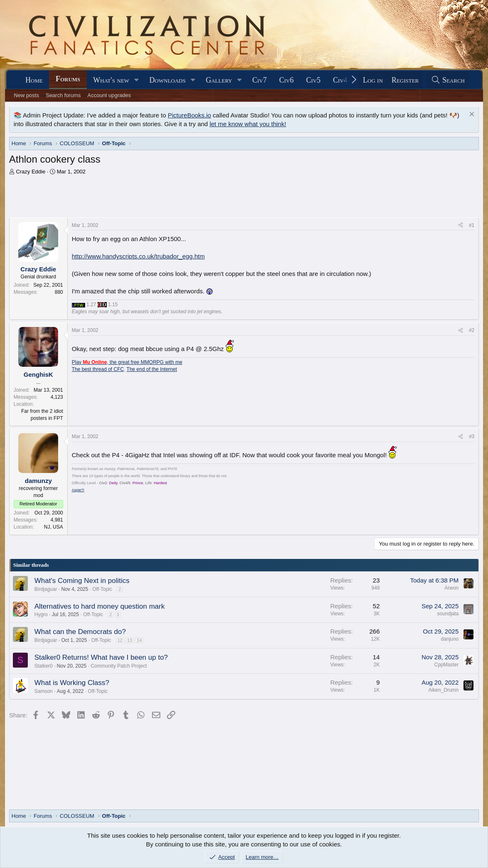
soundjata (448, 614)
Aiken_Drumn (444, 690)
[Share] (461, 226)
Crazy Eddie (31, 172)
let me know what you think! (248, 124)
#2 (472, 330)
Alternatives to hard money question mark (100, 606)
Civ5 (313, 80)
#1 (472, 225)
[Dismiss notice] (471, 115)
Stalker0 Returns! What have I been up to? (101, 657)
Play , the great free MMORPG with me (127, 362)
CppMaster (447, 665)
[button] (137, 80)
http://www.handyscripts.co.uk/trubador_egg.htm (138, 256)
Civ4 (340, 80)
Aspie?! (78, 490)
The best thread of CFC (98, 369)
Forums (68, 79)
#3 (472, 436)
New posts (26, 95)
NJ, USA (54, 527)
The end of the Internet (152, 369)
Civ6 (286, 80)
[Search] (448, 80)
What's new (111, 80)
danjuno (450, 639)
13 (130, 640)
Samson (44, 691)
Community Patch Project (119, 666)
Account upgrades (109, 95)
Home (34, 80)
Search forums (63, 95)
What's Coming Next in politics (82, 581)
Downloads (168, 80)
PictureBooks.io (189, 115)
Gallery (219, 80)
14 (139, 640)
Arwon (451, 588)
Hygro (41, 614)
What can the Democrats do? (80, 632)
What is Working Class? (72, 683)
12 (120, 640)
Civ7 (259, 80)
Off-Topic (102, 589)
